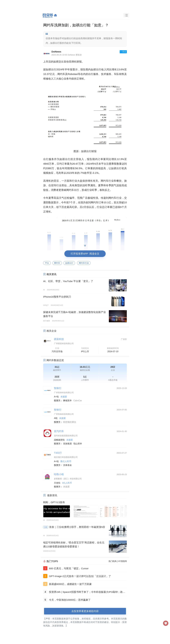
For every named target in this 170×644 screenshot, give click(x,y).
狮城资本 (67, 401)
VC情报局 (122, 561)
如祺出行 (69, 263)
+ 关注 (123, 52)
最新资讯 (52, 495)
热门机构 (113, 561)
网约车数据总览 (55, 360)
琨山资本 (78, 444)
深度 (46, 527)
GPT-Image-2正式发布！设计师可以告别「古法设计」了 (80, 576)
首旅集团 (67, 444)
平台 (47, 263)
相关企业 (51, 331)
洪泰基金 (67, 465)
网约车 (57, 263)
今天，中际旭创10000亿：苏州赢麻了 (70, 600)
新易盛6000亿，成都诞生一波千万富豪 (70, 584)
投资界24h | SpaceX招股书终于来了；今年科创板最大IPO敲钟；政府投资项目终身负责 (87, 592)
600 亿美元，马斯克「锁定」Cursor (69, 568)
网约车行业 (84, 263)
